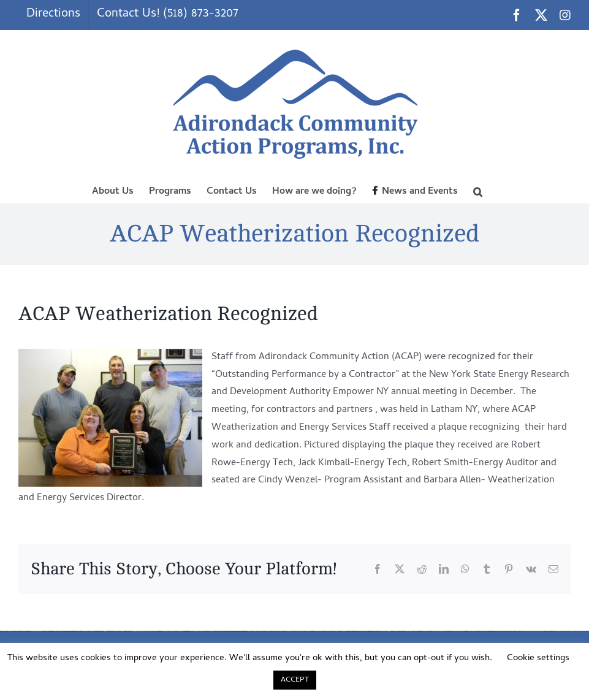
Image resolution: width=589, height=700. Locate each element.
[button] (478, 191)
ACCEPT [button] (295, 680)
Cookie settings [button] (538, 658)
